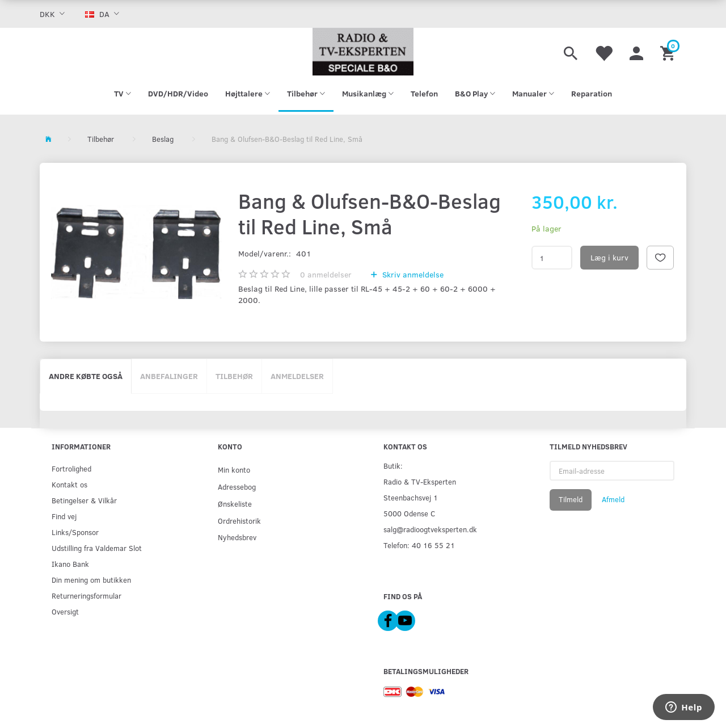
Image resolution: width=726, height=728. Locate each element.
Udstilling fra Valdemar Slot (97, 548)
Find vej (64, 516)
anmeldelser (326, 274)
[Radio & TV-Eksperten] (363, 52)
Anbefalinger (169, 376)
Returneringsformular (86, 596)
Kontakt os (69, 484)
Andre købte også (86, 376)
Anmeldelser (297, 376)
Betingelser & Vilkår (84, 500)
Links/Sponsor (75, 532)
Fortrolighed (71, 468)
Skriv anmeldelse (412, 274)
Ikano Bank (70, 564)
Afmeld (613, 499)
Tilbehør (234, 376)
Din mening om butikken (91, 580)
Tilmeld (571, 499)
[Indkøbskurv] (669, 52)
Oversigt (65, 611)
